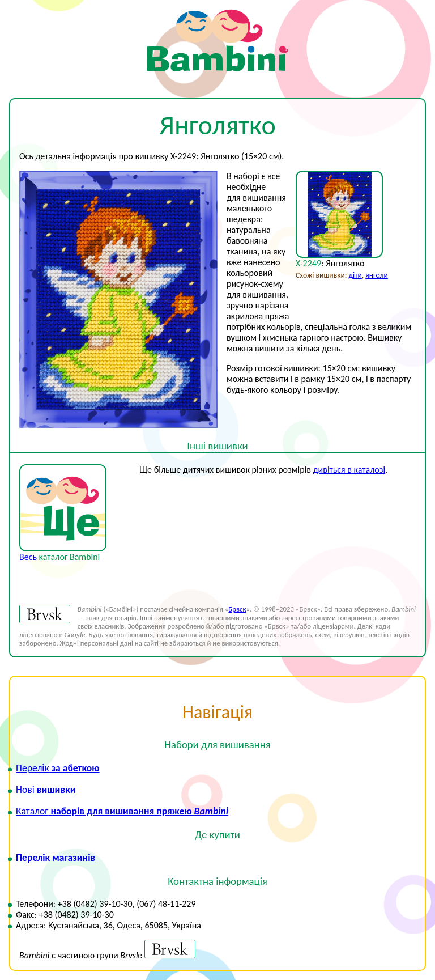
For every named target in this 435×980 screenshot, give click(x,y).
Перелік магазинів (56, 858)
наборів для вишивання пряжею (122, 811)
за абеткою (58, 768)
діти (355, 275)
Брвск (237, 609)
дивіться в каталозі (349, 470)
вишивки (46, 790)
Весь (59, 557)
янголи (376, 275)
